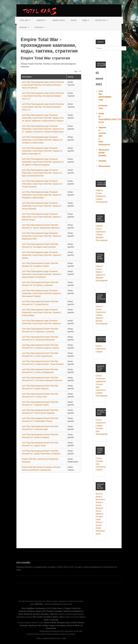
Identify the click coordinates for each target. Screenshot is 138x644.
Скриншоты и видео (99, 198)
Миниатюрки (104, 166)
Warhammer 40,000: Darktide (104, 153)
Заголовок (27, 77)
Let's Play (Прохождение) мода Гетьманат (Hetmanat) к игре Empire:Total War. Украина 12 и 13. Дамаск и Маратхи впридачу (43, 162)
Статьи (99, 193)
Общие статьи (59, 20)
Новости (41, 20)
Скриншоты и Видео (99, 233)
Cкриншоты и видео (99, 314)
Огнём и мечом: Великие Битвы (99, 507)
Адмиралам (99, 381)
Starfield (102, 161)
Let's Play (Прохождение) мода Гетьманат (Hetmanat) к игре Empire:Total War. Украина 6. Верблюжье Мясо (42, 236)
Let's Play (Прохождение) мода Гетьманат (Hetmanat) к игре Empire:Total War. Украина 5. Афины (42, 255)
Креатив (24, 27)
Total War (25, 20)
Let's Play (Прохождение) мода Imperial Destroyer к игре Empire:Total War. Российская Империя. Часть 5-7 (43, 96)
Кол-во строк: (73, 70)
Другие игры (102, 20)
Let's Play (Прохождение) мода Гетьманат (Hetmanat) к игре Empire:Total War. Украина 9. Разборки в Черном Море (42, 195)
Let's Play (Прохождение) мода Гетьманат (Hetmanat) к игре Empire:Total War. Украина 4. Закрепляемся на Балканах (42, 274)
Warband (99, 514)
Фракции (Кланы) (99, 319)
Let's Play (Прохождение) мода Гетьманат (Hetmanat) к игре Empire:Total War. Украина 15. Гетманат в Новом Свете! (42, 140)
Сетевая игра (99, 386)
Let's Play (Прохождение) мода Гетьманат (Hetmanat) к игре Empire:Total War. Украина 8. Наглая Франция (42, 206)
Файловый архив (99, 532)
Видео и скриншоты (99, 273)
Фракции (99, 237)
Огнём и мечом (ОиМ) (99, 525)
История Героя (99, 518)
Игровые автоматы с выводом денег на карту (36, 567)
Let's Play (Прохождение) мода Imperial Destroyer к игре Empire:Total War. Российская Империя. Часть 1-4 (43, 107)
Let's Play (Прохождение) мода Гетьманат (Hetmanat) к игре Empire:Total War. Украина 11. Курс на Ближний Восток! (42, 173)
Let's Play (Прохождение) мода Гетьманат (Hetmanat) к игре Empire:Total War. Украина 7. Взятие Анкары (42, 217)
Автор (70, 77)
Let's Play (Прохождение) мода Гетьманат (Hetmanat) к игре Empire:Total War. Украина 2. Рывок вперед (42, 312)
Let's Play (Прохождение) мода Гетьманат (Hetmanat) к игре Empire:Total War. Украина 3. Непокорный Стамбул (42, 293)
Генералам (99, 379)
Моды (86, 20)
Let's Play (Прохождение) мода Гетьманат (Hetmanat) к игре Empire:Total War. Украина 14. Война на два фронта (42, 151)
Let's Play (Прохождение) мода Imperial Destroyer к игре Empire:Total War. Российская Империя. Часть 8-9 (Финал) (43, 85)
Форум (73, 20)
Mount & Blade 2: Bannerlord (99, 497)
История (40, 27)
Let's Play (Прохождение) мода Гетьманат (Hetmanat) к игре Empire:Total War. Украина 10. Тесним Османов (42, 184)
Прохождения (99, 202)
